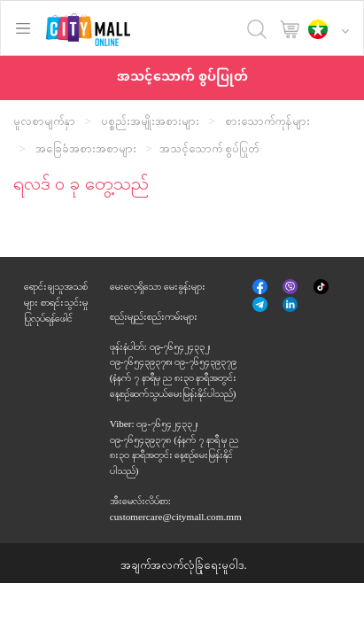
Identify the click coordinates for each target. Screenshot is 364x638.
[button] (333, 31)
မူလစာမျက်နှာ (44, 121)
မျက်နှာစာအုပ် (261, 289)
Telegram (261, 304)
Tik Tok (321, 289)
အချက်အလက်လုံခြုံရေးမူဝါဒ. (184, 565)
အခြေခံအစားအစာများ (86, 148)
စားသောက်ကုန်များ (267, 121)
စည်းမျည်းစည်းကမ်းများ (154, 316)
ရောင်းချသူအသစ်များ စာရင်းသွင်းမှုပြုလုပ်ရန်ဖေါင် (56, 302)
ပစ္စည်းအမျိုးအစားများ (150, 121)
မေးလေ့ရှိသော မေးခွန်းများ (158, 286)
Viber (291, 286)
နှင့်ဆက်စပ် (291, 307)
